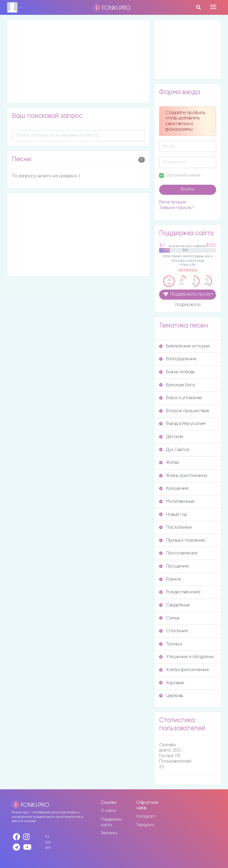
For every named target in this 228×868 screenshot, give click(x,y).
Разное (170, 579)
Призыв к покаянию (182, 540)
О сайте (109, 811)
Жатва (169, 463)
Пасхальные (175, 527)
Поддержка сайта (111, 822)
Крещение (174, 488)
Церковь (171, 696)
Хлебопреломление (184, 670)
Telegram (145, 825)
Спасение (174, 631)
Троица (170, 644)
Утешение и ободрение (188, 657)
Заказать (109, 833)
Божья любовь (177, 372)
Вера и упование (181, 398)
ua (48, 842)
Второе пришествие (184, 411)
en (48, 848)
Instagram (146, 816)
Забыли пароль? (176, 208)
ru (47, 836)
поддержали (188, 305)
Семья (169, 618)
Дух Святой (174, 450)
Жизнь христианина (183, 476)
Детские (171, 437)
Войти (188, 189)
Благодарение (178, 359)
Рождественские (180, 592)
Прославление (178, 553)
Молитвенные (177, 501)
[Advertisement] (78, 61)
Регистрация (172, 202)
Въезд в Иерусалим (182, 424)
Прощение (174, 566)
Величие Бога (177, 385)
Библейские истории (184, 346)
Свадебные (175, 605)
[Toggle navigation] (213, 7)
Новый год (173, 514)
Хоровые (172, 683)
